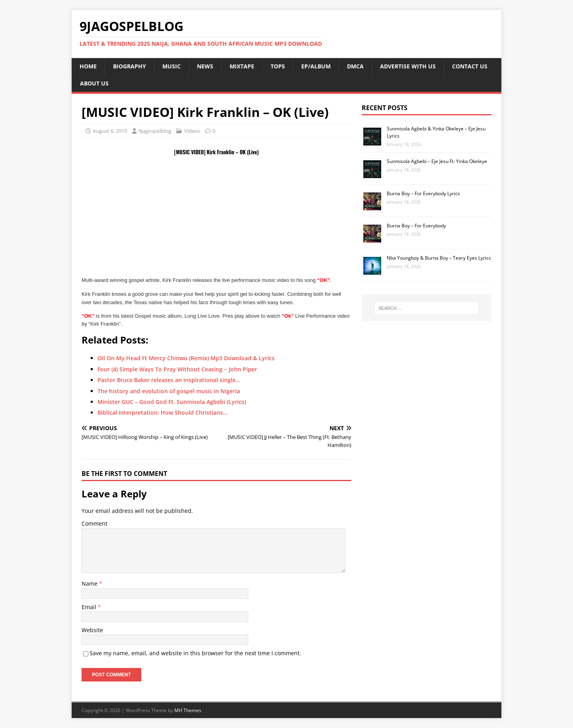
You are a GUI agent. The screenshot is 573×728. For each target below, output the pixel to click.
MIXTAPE (242, 66)
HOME (88, 66)
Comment (95, 523)
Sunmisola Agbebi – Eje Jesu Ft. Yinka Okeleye (437, 161)
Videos (192, 131)
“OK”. (324, 280)
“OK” (88, 316)
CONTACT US (470, 66)
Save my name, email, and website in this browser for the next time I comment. (195, 653)
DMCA (355, 66)
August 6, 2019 (110, 131)
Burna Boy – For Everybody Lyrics (423, 193)
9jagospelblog (155, 131)
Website (92, 630)
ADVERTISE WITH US (408, 66)
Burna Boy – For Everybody (416, 226)
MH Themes (188, 710)
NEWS (205, 66)
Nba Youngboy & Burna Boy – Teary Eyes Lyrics (439, 258)
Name (90, 583)
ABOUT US (94, 83)
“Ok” (287, 316)
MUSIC (172, 66)
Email (90, 607)
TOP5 (278, 66)
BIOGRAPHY (130, 66)
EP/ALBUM (316, 66)
